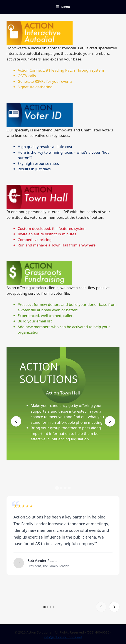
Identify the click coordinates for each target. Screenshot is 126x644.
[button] (57, 488)
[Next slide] (110, 421)
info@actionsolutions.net (63, 637)
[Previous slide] (16, 421)
